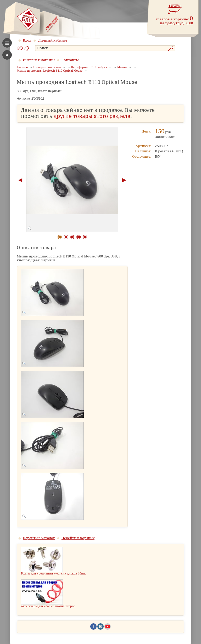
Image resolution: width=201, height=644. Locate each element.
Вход (27, 40)
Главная (23, 67)
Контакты (70, 60)
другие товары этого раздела (92, 116)
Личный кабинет (53, 40)
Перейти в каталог (39, 538)
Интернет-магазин (39, 60)
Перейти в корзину (78, 538)
